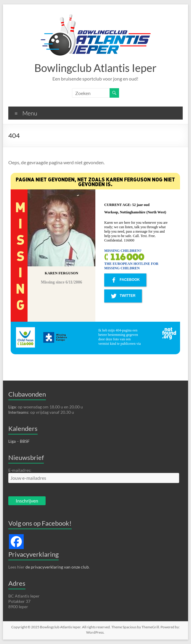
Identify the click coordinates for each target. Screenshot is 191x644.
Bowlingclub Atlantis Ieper (95, 68)
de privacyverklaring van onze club (57, 567)
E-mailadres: (20, 470)
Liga (12, 441)
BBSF (25, 441)
